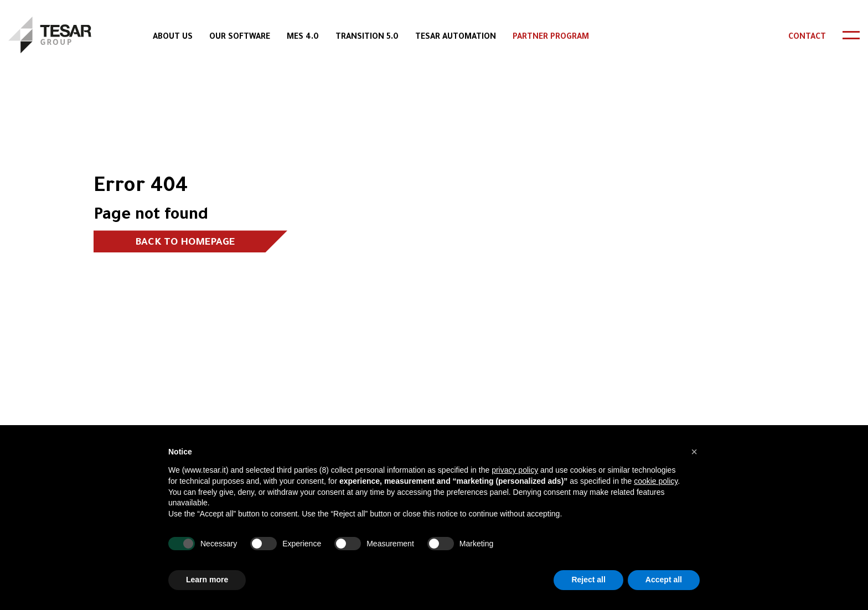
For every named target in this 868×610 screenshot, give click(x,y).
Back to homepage (185, 243)
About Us (173, 38)
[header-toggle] (851, 35)
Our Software (240, 38)
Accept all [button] (664, 580)
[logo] (50, 35)
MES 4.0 (303, 38)
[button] (694, 452)
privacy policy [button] (515, 470)
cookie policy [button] (656, 481)
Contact (807, 38)
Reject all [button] (588, 580)
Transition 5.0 (367, 38)
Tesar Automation (456, 38)
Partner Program (551, 38)
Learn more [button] (207, 580)
